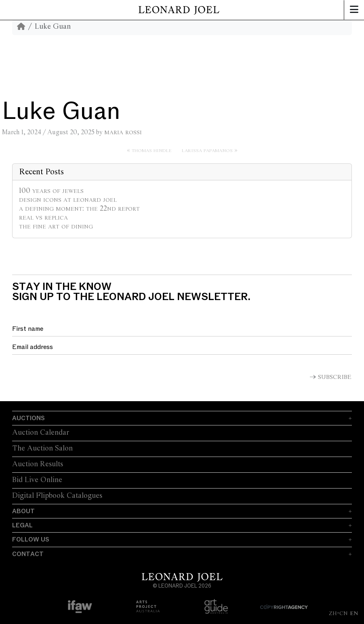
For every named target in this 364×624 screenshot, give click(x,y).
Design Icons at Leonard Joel (68, 200)
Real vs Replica (43, 218)
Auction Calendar (41, 433)
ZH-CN (338, 613)
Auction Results (38, 464)
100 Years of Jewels (51, 191)
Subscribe (335, 377)
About (23, 511)
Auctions (28, 418)
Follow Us (31, 539)
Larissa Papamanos (207, 150)
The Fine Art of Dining (56, 226)
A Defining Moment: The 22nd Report (79, 209)
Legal (22, 525)
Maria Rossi (123, 132)
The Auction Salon (42, 448)
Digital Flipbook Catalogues (57, 496)
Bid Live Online (37, 480)
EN (354, 613)
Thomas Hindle (152, 150)
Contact (28, 554)
